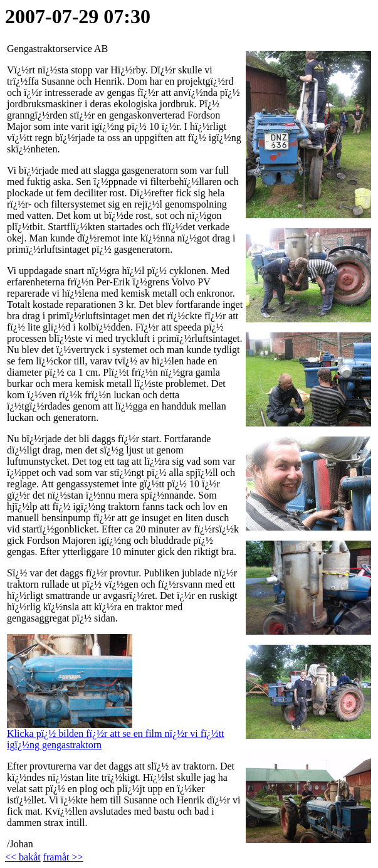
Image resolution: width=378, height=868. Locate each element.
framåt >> (63, 857)
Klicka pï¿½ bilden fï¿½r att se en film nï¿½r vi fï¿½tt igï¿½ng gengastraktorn (116, 735)
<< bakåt (23, 857)
